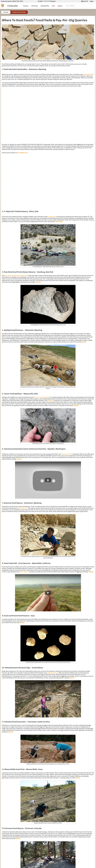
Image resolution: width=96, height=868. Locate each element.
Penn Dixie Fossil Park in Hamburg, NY (16, 276)
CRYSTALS (34, 6)
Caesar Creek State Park (42, 397)
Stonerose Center (67, 454)
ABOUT (60, 6)
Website (38, 282)
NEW (53, 6)
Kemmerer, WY (23, 508)
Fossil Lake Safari (88, 74)
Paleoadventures (53, 673)
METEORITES (45, 6)
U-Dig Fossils (52, 217)
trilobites (50, 401)
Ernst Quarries (25, 572)
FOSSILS (26, 6)
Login (91, 1)
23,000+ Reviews (47, 1)
